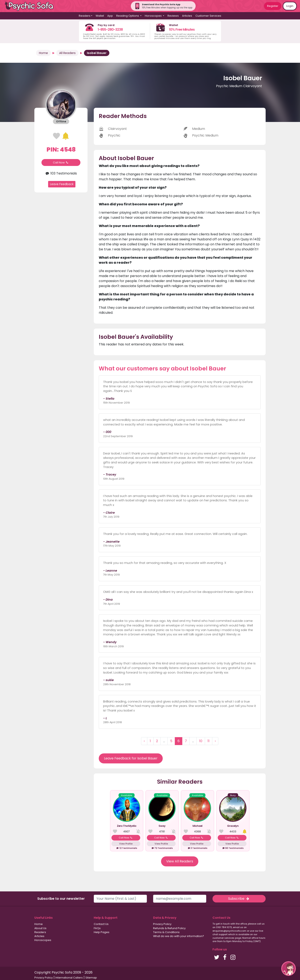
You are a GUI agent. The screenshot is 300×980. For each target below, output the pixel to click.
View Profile (126, 844)
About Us (40, 928)
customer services (223, 938)
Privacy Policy (162, 924)
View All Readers (180, 861)
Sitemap (91, 978)
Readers (40, 932)
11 (209, 741)
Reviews (173, 16)
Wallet (100, 16)
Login (290, 6)
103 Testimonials (61, 173)
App (110, 16)
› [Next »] (215, 741)
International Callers (69, 978)
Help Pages (102, 932)
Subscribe (239, 899)
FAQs (97, 928)
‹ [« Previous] (144, 741)
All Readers (67, 53)
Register (273, 6)
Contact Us (101, 924)
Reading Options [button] (128, 16)
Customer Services (208, 16)
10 (201, 741)
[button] (289, 969)
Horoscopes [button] (154, 16)
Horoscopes (43, 940)
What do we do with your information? (179, 936)
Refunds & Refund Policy (169, 928)
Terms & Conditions (166, 932)
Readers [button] (85, 16)
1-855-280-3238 (110, 29)
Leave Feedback (62, 184)
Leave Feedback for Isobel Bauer (131, 758)
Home (43, 53)
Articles (187, 16)
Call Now (61, 162)
